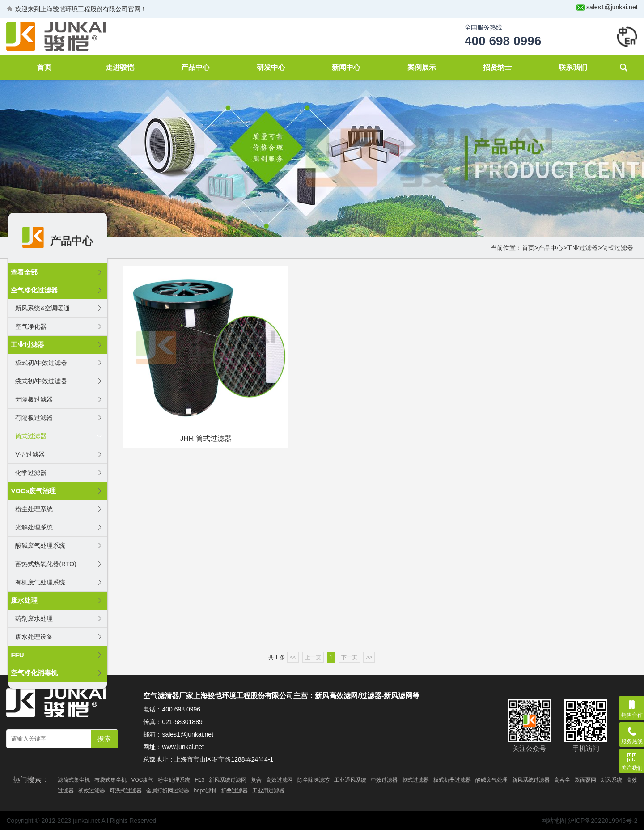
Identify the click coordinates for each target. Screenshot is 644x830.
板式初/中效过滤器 (41, 363)
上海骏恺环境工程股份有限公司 (84, 9)
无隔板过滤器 (34, 399)
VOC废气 (142, 780)
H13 (199, 780)
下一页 (349, 657)
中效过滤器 (384, 780)
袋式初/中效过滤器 (41, 381)
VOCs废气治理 (33, 491)
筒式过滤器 (618, 248)
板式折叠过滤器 (452, 780)
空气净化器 (31, 326)
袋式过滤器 (415, 780)
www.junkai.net (183, 747)
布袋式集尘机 (110, 780)
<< (293, 657)
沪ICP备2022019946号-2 (603, 821)
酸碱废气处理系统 (40, 546)
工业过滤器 (582, 248)
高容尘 (562, 780)
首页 (44, 67)
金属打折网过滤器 (168, 791)
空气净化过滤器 (34, 290)
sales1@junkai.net (612, 7)
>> (369, 657)
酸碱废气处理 (491, 780)
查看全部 (24, 272)
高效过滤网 (280, 780)
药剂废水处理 (34, 618)
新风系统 (611, 780)
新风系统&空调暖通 (42, 308)
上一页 (313, 657)
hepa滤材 (205, 791)
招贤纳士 (497, 67)
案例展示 (422, 67)
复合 (256, 780)
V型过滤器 (30, 454)
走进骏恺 (120, 67)
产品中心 (195, 67)
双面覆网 (585, 780)
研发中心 (271, 67)
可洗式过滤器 (126, 791)
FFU (17, 655)
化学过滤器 (31, 473)
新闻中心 (346, 67)
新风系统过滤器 (531, 780)
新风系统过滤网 (228, 780)
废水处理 (24, 600)
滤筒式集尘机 (74, 780)
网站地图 (554, 821)
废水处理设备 (34, 637)
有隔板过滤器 (34, 418)
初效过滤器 (92, 791)
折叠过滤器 (234, 791)
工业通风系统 (350, 780)
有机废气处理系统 (40, 582)
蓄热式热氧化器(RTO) (46, 564)
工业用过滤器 (268, 791)
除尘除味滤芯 (314, 780)
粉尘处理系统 (34, 509)
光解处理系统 (34, 527)
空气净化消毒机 (34, 673)
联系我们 (573, 67)
